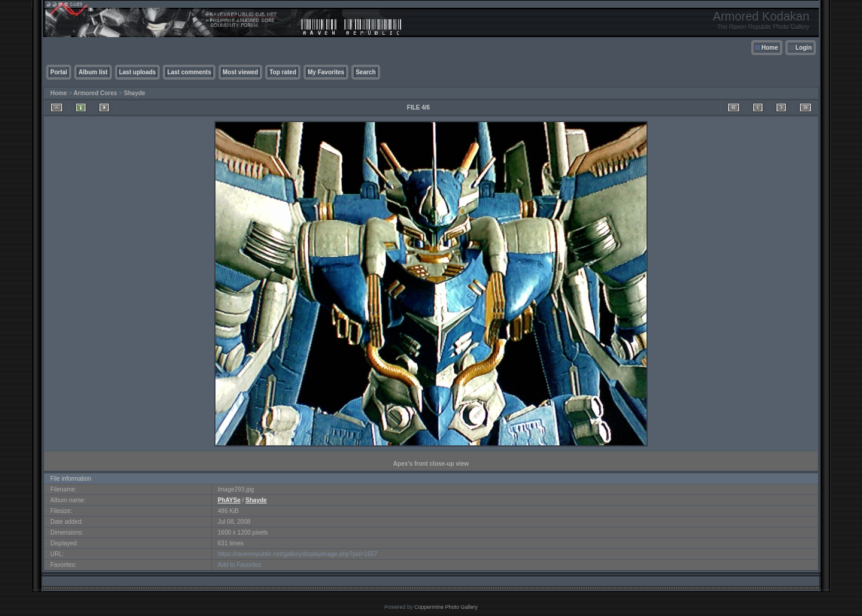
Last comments (189, 72)
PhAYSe (229, 500)
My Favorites (326, 72)
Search (365, 72)
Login (804, 48)
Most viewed (240, 72)
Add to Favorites (240, 565)
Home (770, 48)
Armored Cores (95, 93)
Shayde (135, 93)
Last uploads (138, 72)
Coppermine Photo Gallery (446, 607)
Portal (59, 72)
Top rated (283, 72)
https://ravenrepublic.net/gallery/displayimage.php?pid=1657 (298, 554)
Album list (93, 72)
